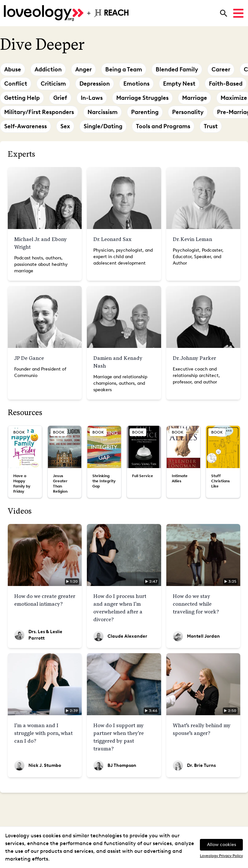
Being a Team (124, 69)
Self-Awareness (26, 126)
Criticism (53, 84)
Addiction (48, 69)
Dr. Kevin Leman (192, 239)
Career (221, 69)
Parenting (145, 112)
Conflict (16, 84)
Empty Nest (179, 84)
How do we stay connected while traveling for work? (196, 604)
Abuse (13, 69)
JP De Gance (29, 358)
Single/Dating (103, 126)
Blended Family (177, 69)
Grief (60, 98)
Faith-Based (226, 84)
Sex (65, 126)
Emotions (136, 84)
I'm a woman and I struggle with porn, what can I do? (43, 733)
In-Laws (92, 98)
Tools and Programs (163, 126)
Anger (83, 69)
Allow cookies (222, 845)
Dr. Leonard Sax (112, 239)
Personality (188, 112)
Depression (95, 84)
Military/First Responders (39, 112)
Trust (211, 126)
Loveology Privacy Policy (221, 856)
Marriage (195, 98)
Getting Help (22, 98)
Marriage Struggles (142, 98)
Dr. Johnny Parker (194, 358)
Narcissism (103, 112)
